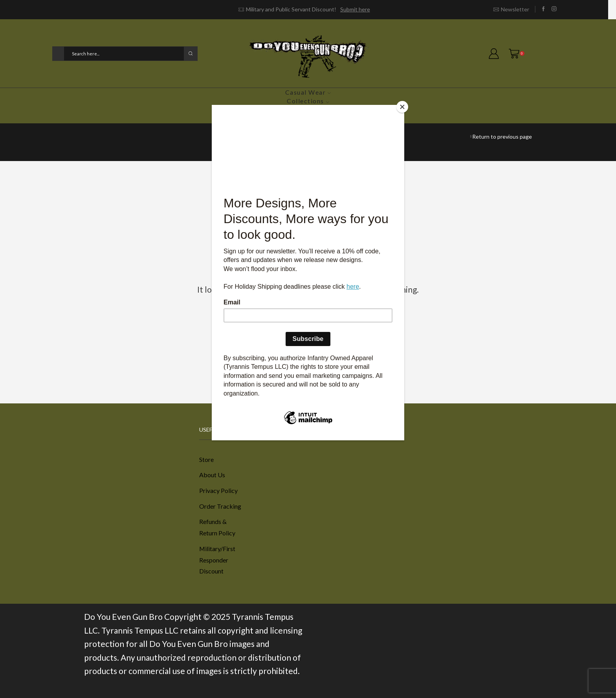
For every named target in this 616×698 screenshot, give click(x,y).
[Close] (402, 107)
